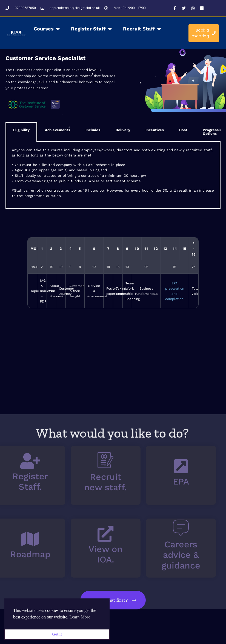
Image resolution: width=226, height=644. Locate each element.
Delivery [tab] (108, 130)
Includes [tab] (78, 130)
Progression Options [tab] (199, 132)
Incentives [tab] (140, 130)
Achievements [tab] (43, 130)
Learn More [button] (80, 617)
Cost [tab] (168, 130)
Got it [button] (57, 634)
